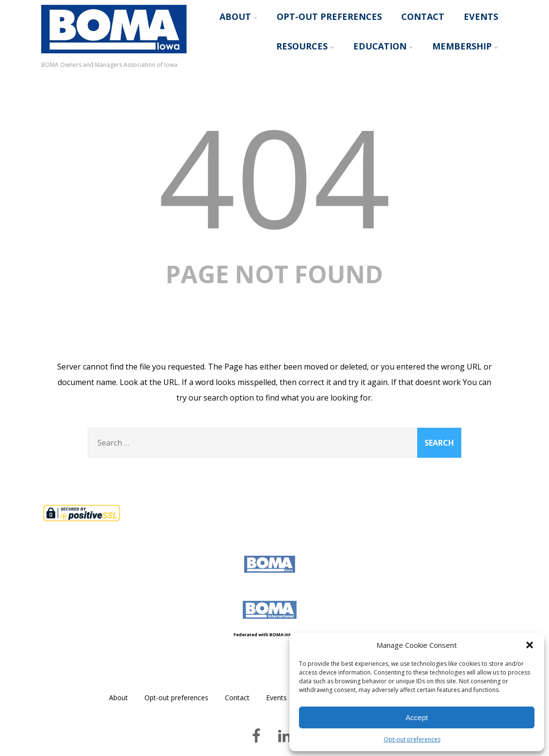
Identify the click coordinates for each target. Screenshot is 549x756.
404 (274, 176)
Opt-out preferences (412, 739)
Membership (465, 46)
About (238, 16)
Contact (423, 16)
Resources (305, 46)
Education (383, 46)
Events (481, 16)
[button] (530, 645)
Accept (417, 717)
